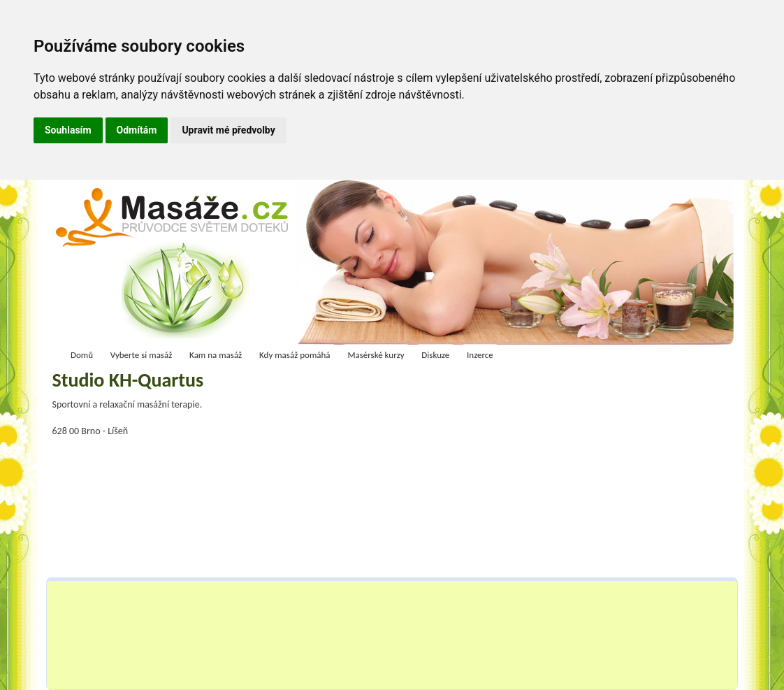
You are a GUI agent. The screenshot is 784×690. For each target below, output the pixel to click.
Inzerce (480, 355)
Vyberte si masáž (141, 355)
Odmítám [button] (137, 130)
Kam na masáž (216, 355)
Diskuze (435, 355)
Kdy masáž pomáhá (295, 355)
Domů (82, 355)
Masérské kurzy (376, 355)
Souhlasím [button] (68, 130)
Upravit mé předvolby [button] (228, 130)
